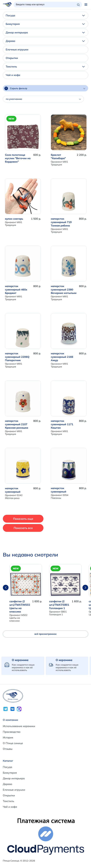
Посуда (45, 15)
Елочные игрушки (17, 49)
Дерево (45, 41)
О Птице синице (13, 743)
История (8, 737)
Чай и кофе (13, 75)
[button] (85, 588)
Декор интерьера (45, 32)
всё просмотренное (45, 634)
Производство (12, 732)
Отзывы (8, 749)
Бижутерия (45, 24)
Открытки (12, 58)
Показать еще (23, 519)
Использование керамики (19, 726)
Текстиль (45, 67)
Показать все (23, 528)
